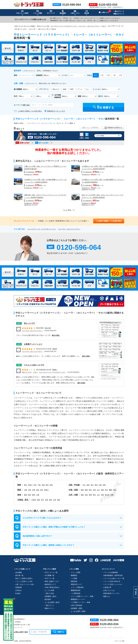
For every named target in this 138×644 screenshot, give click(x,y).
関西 (19, 490)
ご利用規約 (17, 622)
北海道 (34, 500)
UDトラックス (27, 372)
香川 (106, 490)
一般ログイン (118, 11)
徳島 (102, 490)
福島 (59, 500)
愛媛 (110, 490)
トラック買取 (76, 572)
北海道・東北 (23, 500)
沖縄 (112, 495)
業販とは (106, 596)
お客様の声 (107, 587)
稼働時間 (58, 97)
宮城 (46, 500)
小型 (102, 75)
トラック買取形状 (77, 587)
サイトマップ (18, 627)
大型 (121, 75)
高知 (114, 490)
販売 (19, 323)
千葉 (39, 485)
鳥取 (82, 490)
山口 (98, 490)
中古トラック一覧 (51, 572)
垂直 (72, 89)
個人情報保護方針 (19, 619)
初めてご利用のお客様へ (24, 578)
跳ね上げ (56, 89)
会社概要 (19, 572)
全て (96, 75)
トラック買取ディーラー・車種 (82, 596)
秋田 (50, 500)
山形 (55, 500)
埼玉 (35, 485)
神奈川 (30, 485)
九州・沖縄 (73, 495)
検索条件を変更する (113, 128)
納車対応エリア (50, 584)
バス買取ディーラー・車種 (80, 602)
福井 (88, 485)
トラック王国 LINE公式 (112, 581)
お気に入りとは (109, 590)
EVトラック (51, 12)
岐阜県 (55, 349)
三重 (38, 495)
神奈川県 (48, 328)
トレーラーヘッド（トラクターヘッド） (42, 229)
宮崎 (102, 495)
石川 (84, 485)
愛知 (26, 495)
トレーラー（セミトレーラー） (69, 229)
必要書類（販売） (51, 596)
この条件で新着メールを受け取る (30, 111)
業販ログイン (118, 14)
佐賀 (86, 495)
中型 (108, 75)
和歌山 (46, 490)
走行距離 (58, 95)
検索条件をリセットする (56, 111)
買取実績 (74, 581)
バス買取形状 (76, 593)
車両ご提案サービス (52, 581)
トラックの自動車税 (111, 572)
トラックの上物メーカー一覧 (114, 578)
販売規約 (48, 599)
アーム (80, 89)
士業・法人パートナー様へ (25, 584)
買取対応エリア (76, 584)
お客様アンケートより (33, 344)
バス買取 (74, 578)
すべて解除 (69, 123)
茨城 (43, 485)
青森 (38, 500)
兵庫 (30, 490)
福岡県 (54, 370)
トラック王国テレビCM (24, 581)
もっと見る (69, 210)
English (18, 593)
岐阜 (30, 495)
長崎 (90, 495)
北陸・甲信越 (74, 485)
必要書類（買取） (77, 608)
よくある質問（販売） (53, 602)
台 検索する (104, 107)
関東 (19, 485)
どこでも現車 (49, 590)
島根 (86, 490)
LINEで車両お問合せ (52, 587)
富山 (92, 485)
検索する (59, 632)
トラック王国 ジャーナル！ (113, 584)
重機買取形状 (76, 590)
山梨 (100, 485)
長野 (104, 485)
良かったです (29, 323)
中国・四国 (73, 490)
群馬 (51, 485)
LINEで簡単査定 (77, 605)
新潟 (96, 485)
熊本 (94, 495)
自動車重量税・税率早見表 (113, 575)
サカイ (59, 123)
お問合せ (19, 590)
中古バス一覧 (49, 578)
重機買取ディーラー (78, 599)
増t (114, 75)
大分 (98, 495)
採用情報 (19, 587)
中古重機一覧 (49, 575)
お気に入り (104, 13)
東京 (26, 485)
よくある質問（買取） (79, 611)
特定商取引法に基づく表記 (22, 625)
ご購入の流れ (49, 593)
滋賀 (38, 490)
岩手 (42, 500)
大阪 (26, 490)
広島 (94, 490)
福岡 (82, 495)
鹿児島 (107, 495)
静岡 (34, 495)
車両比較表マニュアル (111, 593)
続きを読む (56, 335)
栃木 (47, 485)
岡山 (90, 490)
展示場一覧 (19, 575)
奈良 (42, 490)
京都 (34, 490)
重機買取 (74, 575)
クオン (35, 372)
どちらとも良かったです (34, 365)
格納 (65, 89)
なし (88, 89)
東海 (19, 495)
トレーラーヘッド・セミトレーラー (40, 123)
